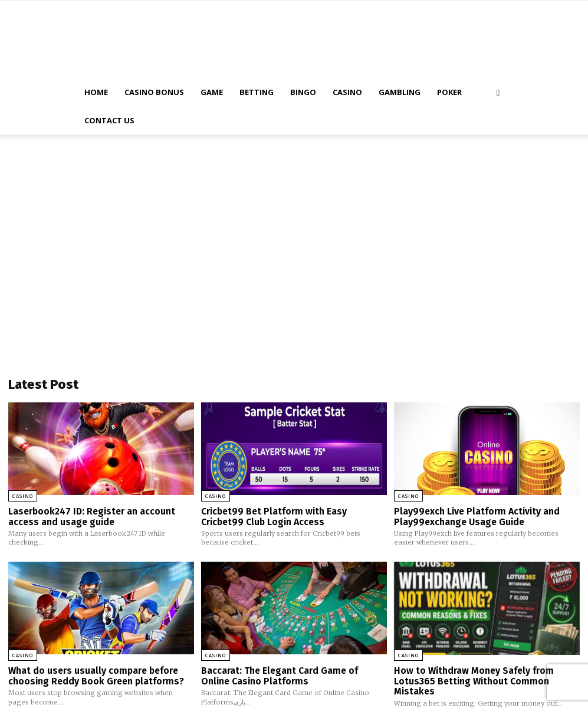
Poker (449, 92)
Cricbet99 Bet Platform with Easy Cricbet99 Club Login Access (294, 516)
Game (212, 92)
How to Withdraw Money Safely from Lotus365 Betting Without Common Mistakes (472, 679)
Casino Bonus (154, 92)
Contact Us (109, 120)
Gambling (400, 92)
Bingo (303, 92)
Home (96, 92)
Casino (347, 92)
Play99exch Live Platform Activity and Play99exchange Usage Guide (475, 516)
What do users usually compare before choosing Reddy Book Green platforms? (93, 674)
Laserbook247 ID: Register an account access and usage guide (90, 516)
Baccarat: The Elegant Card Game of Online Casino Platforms (293, 674)
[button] (498, 92)
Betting (257, 92)
